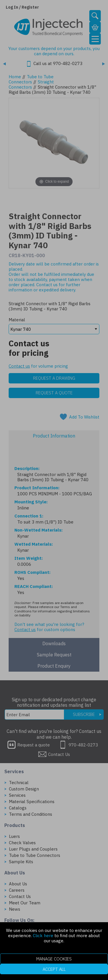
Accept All (54, 969)
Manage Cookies (54, 959)
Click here (43, 936)
